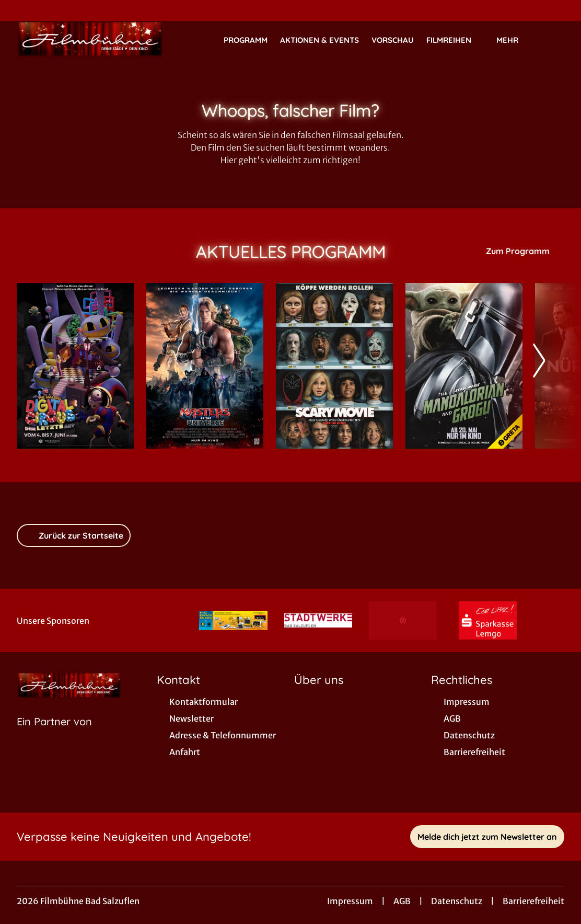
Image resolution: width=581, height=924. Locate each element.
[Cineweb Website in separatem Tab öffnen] (54, 735)
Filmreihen (455, 40)
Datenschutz (457, 901)
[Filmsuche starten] (554, 40)
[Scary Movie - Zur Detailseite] (334, 366)
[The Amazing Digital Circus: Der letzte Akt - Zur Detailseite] (75, 366)
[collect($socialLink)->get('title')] (19, 10)
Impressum (350, 901)
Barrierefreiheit (533, 901)
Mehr (514, 40)
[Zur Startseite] (90, 40)
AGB (402, 901)
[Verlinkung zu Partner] (233, 620)
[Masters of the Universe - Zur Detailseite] (205, 366)
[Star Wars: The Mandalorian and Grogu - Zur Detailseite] (464, 366)
